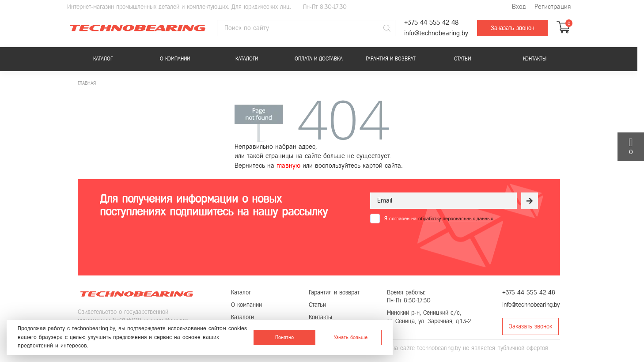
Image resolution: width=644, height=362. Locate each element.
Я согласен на (439, 219)
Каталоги (247, 59)
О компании (175, 59)
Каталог (103, 59)
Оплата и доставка (319, 59)
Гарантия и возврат (391, 59)
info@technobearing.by (436, 33)
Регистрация (553, 7)
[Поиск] (387, 28)
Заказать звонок (512, 28)
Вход (519, 7)
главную (288, 166)
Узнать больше (351, 337)
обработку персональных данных (456, 219)
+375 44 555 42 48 (431, 23)
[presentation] (437, 245)
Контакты (535, 59)
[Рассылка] (530, 201)
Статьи (462, 59)
